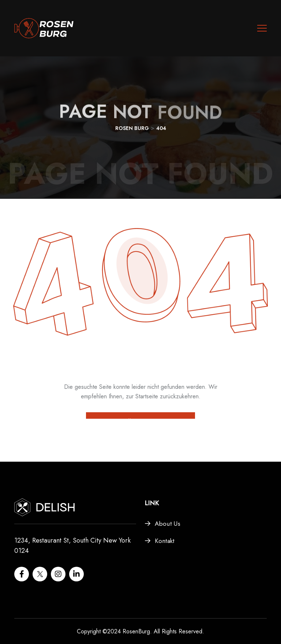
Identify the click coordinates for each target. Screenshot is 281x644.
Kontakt (164, 541)
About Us (168, 524)
